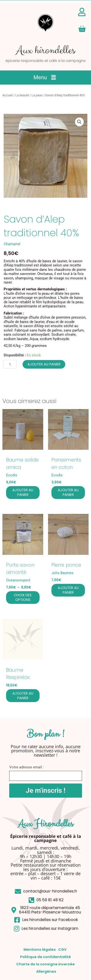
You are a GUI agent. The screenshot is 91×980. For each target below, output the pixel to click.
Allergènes (46, 971)
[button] (45, 78)
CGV (62, 950)
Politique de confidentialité (45, 957)
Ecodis (12, 475)
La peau (37, 95)
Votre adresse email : (27, 767)
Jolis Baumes (62, 573)
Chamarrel (12, 244)
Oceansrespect (18, 580)
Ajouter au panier (44, 364)
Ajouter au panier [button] (23, 492)
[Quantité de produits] (10, 364)
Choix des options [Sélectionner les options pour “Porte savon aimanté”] (23, 597)
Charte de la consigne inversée (45, 964)
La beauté (22, 95)
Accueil (8, 95)
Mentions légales (40, 950)
